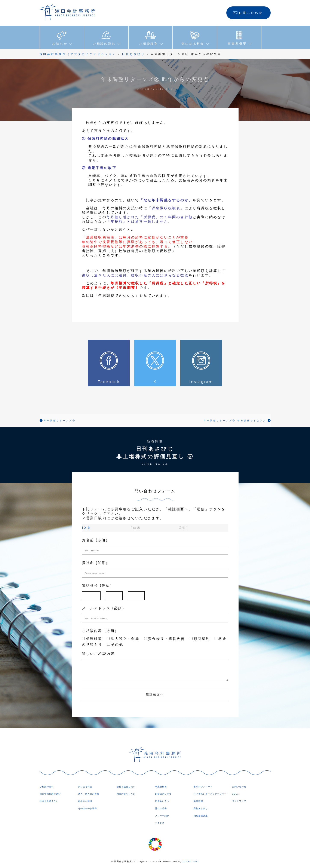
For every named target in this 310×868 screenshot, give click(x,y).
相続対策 (92, 639)
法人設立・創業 (123, 639)
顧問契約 (200, 639)
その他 (115, 644)
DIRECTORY (191, 861)
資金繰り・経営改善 (165, 639)
